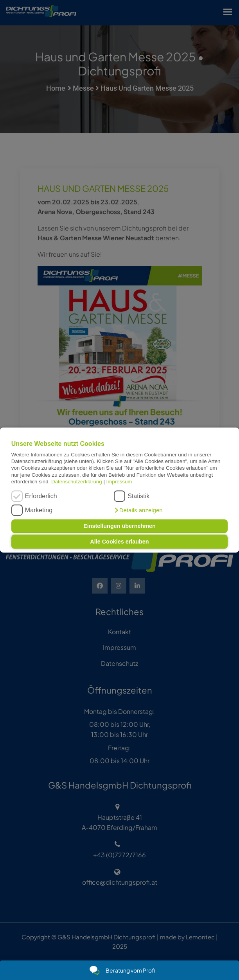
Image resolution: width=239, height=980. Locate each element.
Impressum (119, 482)
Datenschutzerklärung (77, 482)
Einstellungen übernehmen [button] (119, 526)
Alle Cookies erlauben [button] (119, 542)
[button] (138, 510)
